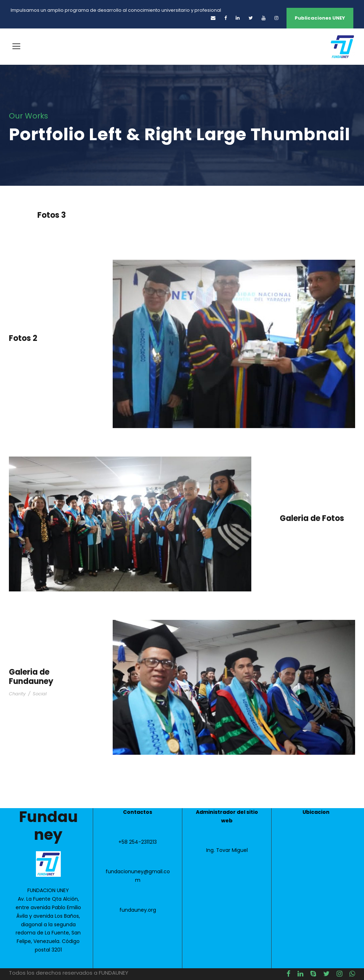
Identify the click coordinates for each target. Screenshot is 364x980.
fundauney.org (138, 910)
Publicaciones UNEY (320, 18)
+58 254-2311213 (138, 842)
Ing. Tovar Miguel (227, 850)
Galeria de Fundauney (31, 677)
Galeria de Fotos (312, 518)
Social (40, 694)
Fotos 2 (23, 338)
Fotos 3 (52, 215)
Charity (17, 694)
